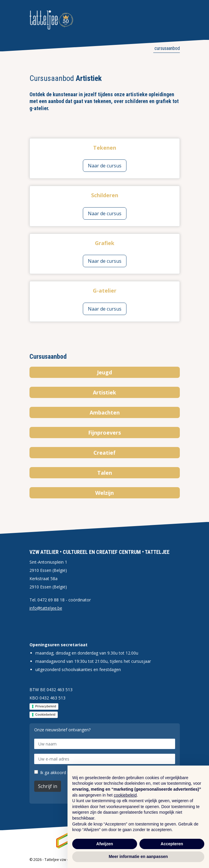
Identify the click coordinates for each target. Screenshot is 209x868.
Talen (105, 473)
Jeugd (104, 372)
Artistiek (104, 392)
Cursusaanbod (167, 48)
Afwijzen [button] (105, 844)
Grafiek (105, 243)
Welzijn (104, 493)
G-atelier (105, 291)
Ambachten (105, 412)
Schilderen (105, 195)
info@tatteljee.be (46, 608)
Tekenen (105, 148)
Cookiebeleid (45, 714)
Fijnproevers (104, 433)
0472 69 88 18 (51, 600)
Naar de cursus (105, 166)
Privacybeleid (46, 706)
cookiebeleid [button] (125, 795)
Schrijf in (48, 786)
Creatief (104, 453)
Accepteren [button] (172, 844)
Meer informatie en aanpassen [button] (138, 856)
